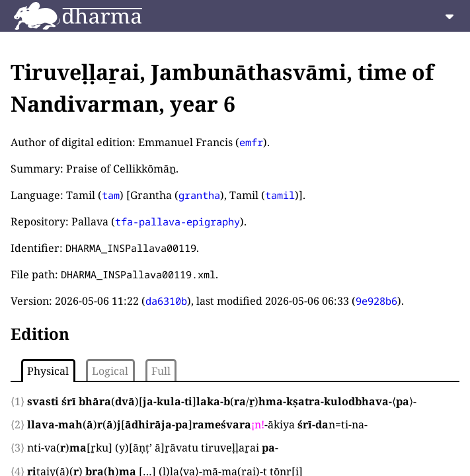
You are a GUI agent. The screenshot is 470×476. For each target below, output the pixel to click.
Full (161, 371)
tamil (280, 195)
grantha (199, 195)
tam (111, 195)
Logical (110, 371)
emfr (251, 142)
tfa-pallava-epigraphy (177, 221)
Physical (48, 371)
